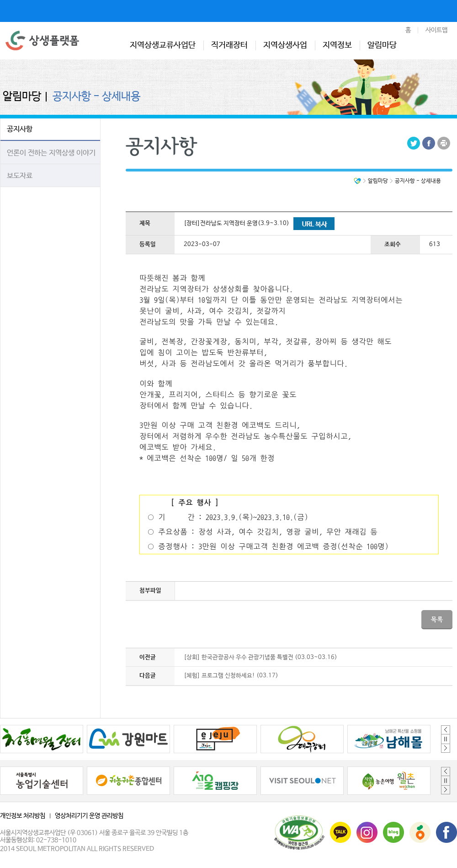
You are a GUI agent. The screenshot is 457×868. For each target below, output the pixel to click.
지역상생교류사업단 (163, 45)
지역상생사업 (285, 45)
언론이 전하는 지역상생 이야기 (51, 153)
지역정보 (337, 45)
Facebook (429, 143)
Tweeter (414, 143)
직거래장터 (229, 45)
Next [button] (446, 748)
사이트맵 (436, 30)
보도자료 (20, 176)
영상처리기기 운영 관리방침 (89, 816)
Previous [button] (446, 730)
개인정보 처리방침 (23, 816)
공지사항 (20, 129)
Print (444, 143)
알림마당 (382, 45)
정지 (446, 739)
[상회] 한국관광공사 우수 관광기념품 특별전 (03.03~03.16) (260, 657)
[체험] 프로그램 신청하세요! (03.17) (231, 676)
